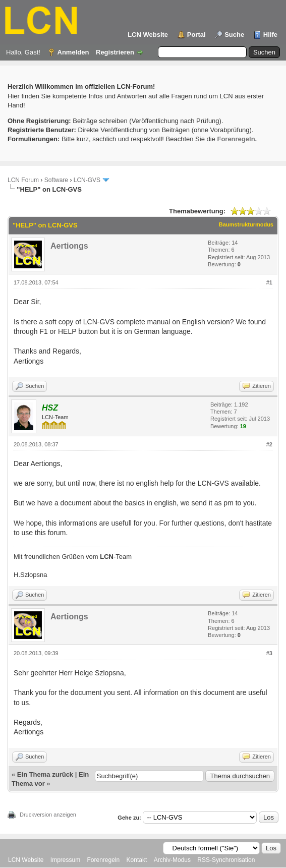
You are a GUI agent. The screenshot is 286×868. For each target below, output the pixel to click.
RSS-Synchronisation (226, 860)
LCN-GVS (87, 180)
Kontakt (137, 860)
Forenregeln (104, 860)
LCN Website (148, 35)
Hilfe (270, 35)
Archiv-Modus (172, 860)
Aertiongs (69, 246)
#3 (269, 653)
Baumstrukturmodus (246, 224)
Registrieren (115, 52)
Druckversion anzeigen (48, 815)
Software (56, 180)
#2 (269, 444)
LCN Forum (23, 180)
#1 (269, 282)
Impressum (65, 860)
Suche (234, 35)
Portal (196, 35)
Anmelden (73, 52)
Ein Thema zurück (45, 774)
